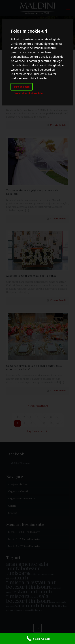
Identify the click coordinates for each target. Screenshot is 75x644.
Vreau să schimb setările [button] (28, 93)
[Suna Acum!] (37, 639)
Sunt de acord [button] (22, 87)
